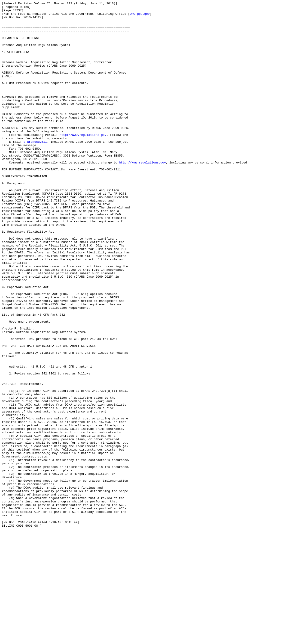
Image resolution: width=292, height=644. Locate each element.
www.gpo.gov (140, 16)
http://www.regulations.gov (83, 162)
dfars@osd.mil (35, 170)
